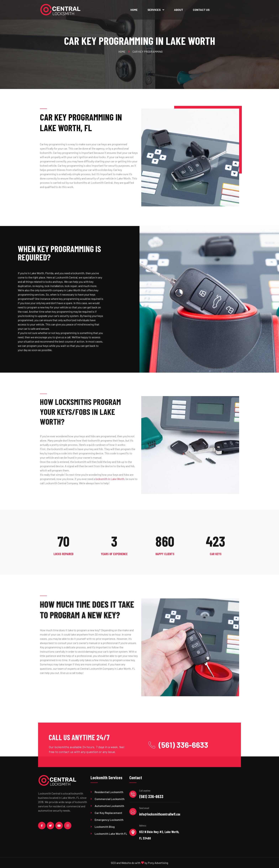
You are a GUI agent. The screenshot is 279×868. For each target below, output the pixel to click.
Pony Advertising (158, 865)
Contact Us (201, 10)
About (179, 10)
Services (156, 10)
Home (134, 10)
